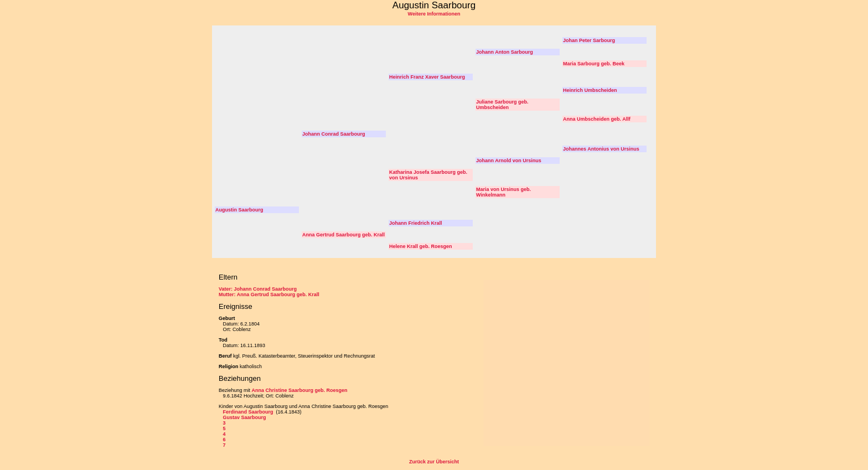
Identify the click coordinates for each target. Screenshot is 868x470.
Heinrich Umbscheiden (590, 90)
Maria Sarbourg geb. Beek (594, 64)
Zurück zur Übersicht (434, 462)
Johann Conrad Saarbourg (334, 134)
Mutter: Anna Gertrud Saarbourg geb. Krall (269, 295)
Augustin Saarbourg (239, 210)
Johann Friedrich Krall (416, 223)
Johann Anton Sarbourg (505, 52)
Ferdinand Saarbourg (249, 412)
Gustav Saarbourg (245, 417)
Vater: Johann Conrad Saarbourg (258, 289)
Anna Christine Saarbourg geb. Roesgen (300, 390)
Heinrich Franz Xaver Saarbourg (427, 77)
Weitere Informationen (434, 14)
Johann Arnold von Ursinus (509, 161)
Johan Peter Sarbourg (589, 40)
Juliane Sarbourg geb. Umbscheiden (502, 105)
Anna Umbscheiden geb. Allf (597, 119)
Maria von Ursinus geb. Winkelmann (503, 192)
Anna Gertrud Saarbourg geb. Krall (343, 235)
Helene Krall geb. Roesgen (421, 246)
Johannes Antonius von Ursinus (601, 149)
